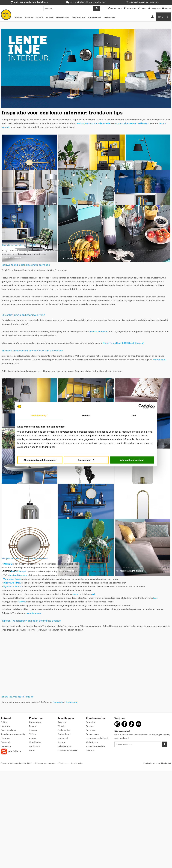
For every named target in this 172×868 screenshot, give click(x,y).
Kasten (50, 17)
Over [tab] (133, 415)
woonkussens (34, 613)
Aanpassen (86, 460)
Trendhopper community (13, 734)
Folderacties (64, 730)
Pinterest (6, 738)
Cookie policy (77, 763)
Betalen (90, 726)
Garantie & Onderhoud (97, 738)
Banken (18, 17)
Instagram (72, 702)
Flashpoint (166, 763)
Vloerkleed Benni (12, 579)
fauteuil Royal (18, 571)
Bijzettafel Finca (12, 583)
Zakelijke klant (65, 746)
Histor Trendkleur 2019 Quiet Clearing (123, 343)
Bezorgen (91, 730)
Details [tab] (86, 415)
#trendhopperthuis (96, 746)
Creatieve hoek (8, 730)
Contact (90, 750)
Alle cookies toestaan (132, 460)
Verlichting (78, 17)
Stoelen (29, 17)
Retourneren (92, 734)
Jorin (76, 594)
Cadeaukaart (64, 734)
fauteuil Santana (99, 332)
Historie (62, 742)
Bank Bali (8, 564)
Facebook (58, 702)
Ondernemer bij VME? (68, 750)
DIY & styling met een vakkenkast (132, 123)
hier (155, 598)
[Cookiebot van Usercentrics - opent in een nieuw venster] (141, 406)
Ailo (94, 594)
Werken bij (63, 738)
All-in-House (92, 742)
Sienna (22, 602)
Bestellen (91, 722)
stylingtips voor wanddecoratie (93, 123)
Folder (4, 722)
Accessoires (94, 17)
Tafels (40, 17)
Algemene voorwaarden (45, 763)
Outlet (32, 750)
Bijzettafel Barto (12, 587)
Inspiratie (109, 17)
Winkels (61, 726)
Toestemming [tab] (39, 415)
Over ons (62, 722)
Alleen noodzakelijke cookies (40, 460)
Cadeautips (35, 722)
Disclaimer (63, 763)
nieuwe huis (159, 360)
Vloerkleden (63, 17)
